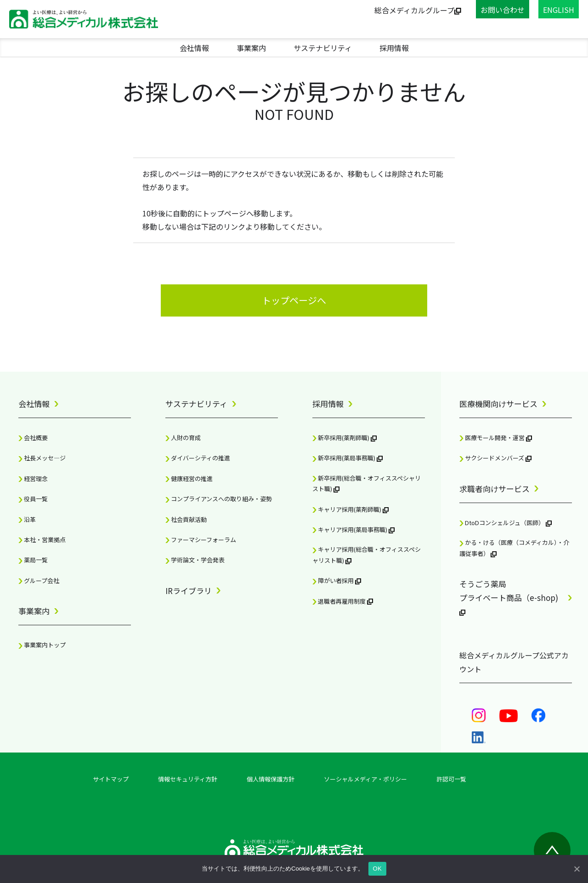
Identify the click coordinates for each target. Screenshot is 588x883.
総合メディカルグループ (418, 10)
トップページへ (294, 300)
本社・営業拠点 (42, 540)
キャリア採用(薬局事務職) (353, 529)
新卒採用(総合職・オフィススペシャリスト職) (367, 483)
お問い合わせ (503, 10)
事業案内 (251, 48)
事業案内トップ (42, 645)
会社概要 (33, 438)
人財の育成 (183, 438)
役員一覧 (33, 499)
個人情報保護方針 (271, 779)
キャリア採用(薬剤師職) (351, 509)
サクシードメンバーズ (495, 458)
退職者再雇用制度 (343, 601)
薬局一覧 (33, 560)
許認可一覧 (451, 779)
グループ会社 (39, 580)
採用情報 (394, 48)
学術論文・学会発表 (195, 560)
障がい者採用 (337, 580)
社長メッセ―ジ (42, 458)
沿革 (27, 519)
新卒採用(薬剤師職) (345, 438)
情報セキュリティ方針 (188, 779)
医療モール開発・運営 (496, 438)
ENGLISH (559, 10)
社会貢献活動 (186, 519)
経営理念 (33, 478)
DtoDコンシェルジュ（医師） (506, 523)
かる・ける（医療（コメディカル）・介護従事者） (514, 548)
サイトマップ (111, 779)
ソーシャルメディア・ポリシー (365, 779)
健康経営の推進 (189, 478)
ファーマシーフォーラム (201, 540)
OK (377, 869)
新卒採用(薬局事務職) (348, 458)
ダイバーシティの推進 (198, 458)
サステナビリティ (323, 48)
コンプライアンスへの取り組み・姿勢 (219, 499)
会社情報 (194, 48)
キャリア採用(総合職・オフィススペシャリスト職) (367, 555)
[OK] (577, 869)
